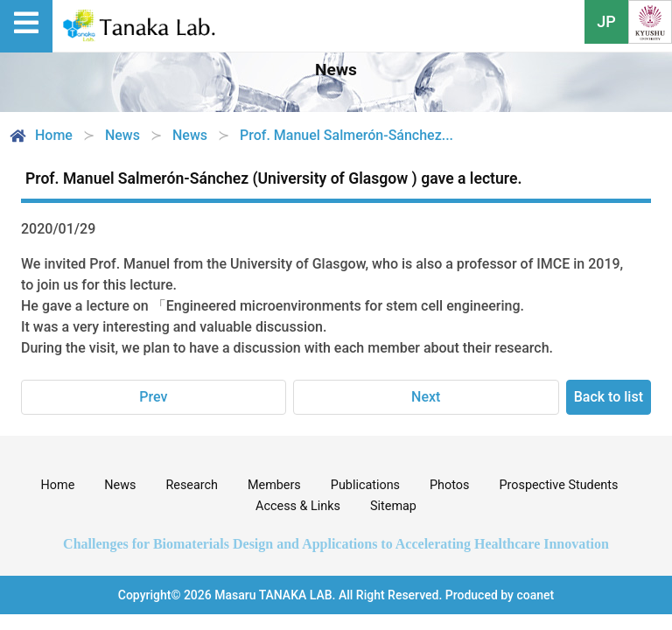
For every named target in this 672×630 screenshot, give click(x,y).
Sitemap (393, 506)
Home (40, 136)
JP (606, 21)
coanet (535, 595)
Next (426, 397)
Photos (449, 485)
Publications (365, 485)
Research (192, 485)
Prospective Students (558, 485)
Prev (153, 397)
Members (274, 485)
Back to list (609, 397)
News (120, 485)
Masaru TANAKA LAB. (275, 595)
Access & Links (298, 506)
